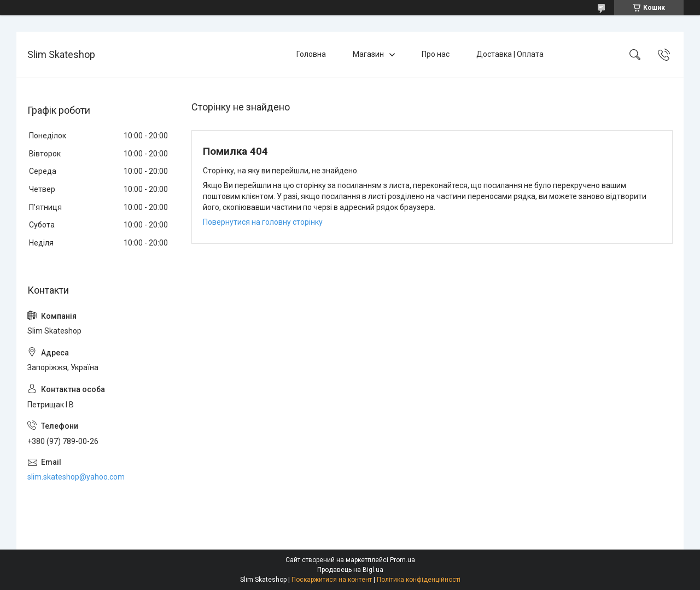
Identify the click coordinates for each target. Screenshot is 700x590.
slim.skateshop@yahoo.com (76, 477)
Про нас (436, 54)
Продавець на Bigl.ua (350, 570)
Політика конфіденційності (419, 580)
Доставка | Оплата (510, 54)
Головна (311, 54)
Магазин (368, 54)
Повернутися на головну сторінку (263, 222)
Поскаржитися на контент (332, 580)
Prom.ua (402, 560)
